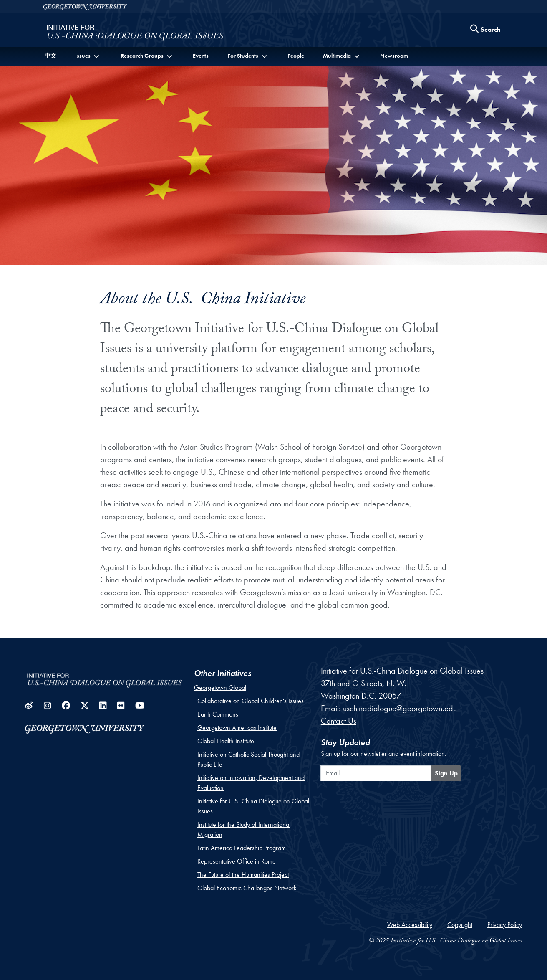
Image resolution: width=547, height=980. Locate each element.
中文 (50, 56)
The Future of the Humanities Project (243, 875)
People (296, 56)
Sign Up (446, 773)
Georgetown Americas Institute (237, 728)
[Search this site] (486, 30)
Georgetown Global (220, 688)
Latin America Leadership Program (242, 848)
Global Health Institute (226, 741)
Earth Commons (218, 714)
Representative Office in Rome (237, 861)
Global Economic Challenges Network (247, 888)
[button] (88, 56)
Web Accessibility (410, 925)
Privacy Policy (505, 925)
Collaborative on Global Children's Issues (251, 701)
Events (201, 56)
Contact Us (339, 721)
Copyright (460, 925)
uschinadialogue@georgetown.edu (400, 708)
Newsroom (394, 56)
